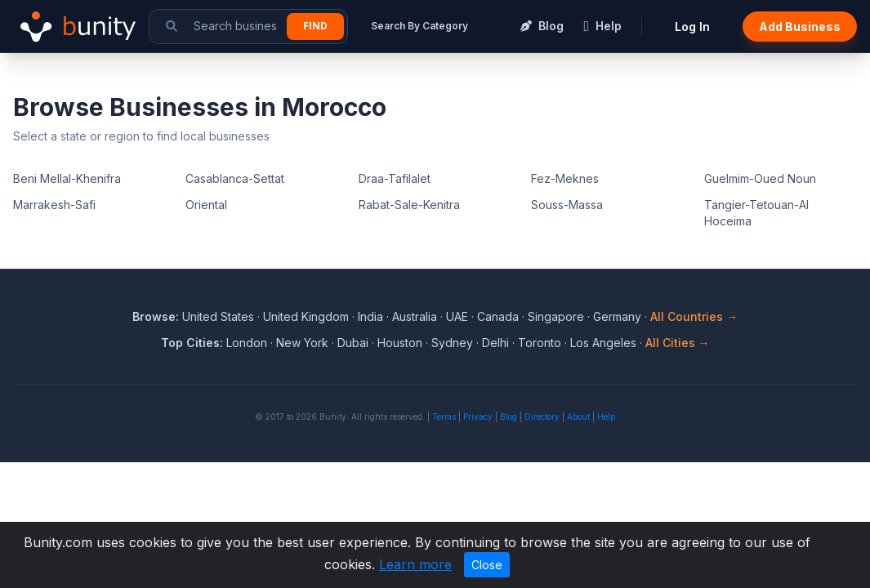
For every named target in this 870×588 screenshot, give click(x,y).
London (247, 343)
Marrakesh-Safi (54, 205)
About (578, 416)
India (370, 316)
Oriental (206, 205)
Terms (444, 416)
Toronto (540, 343)
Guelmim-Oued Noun (760, 178)
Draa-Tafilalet (395, 178)
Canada (498, 316)
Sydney (452, 343)
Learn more (415, 564)
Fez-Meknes (565, 178)
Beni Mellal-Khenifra (67, 178)
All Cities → (678, 343)
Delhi (495, 343)
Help (606, 416)
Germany (617, 316)
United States (218, 316)
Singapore (556, 316)
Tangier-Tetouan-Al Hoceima (756, 213)
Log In (692, 27)
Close (487, 565)
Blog (509, 416)
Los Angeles (603, 343)
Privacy (478, 416)
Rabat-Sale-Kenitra (409, 205)
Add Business (800, 27)
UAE (457, 316)
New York (302, 343)
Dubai (353, 343)
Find (315, 26)
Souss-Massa (567, 205)
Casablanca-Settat (235, 178)
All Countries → (694, 316)
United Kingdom (306, 316)
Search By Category (419, 26)
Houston (400, 343)
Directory (542, 416)
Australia (415, 316)
